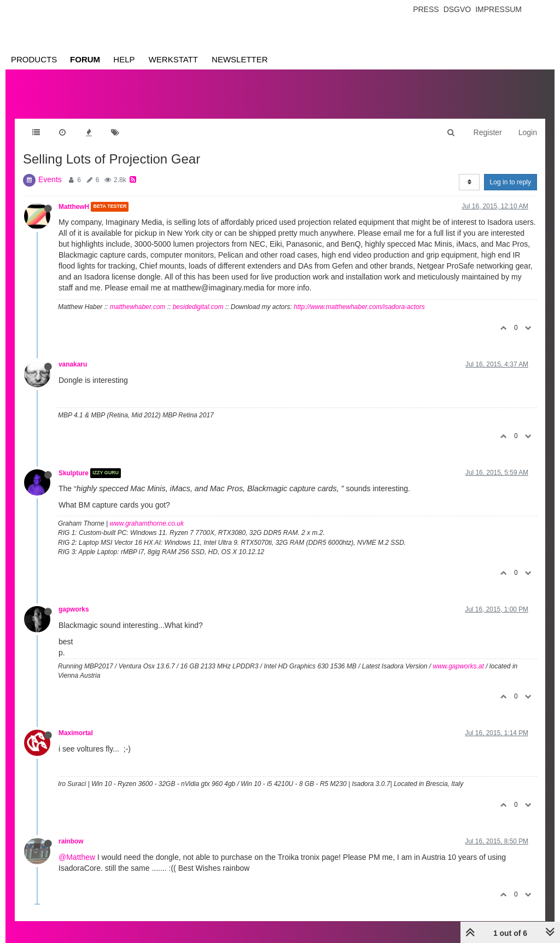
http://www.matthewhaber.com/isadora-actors (359, 307)
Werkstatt (173, 59)
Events (50, 179)
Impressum (498, 9)
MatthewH (74, 207)
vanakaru (73, 364)
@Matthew (77, 857)
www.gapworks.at (458, 666)
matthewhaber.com (138, 307)
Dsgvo (457, 9)
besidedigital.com (198, 307)
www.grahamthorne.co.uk (147, 523)
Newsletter (240, 59)
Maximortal (76, 733)
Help (124, 59)
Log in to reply (511, 182)
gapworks (74, 609)
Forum (85, 59)
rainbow (71, 841)
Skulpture (74, 473)
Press (426, 9)
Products (34, 59)
